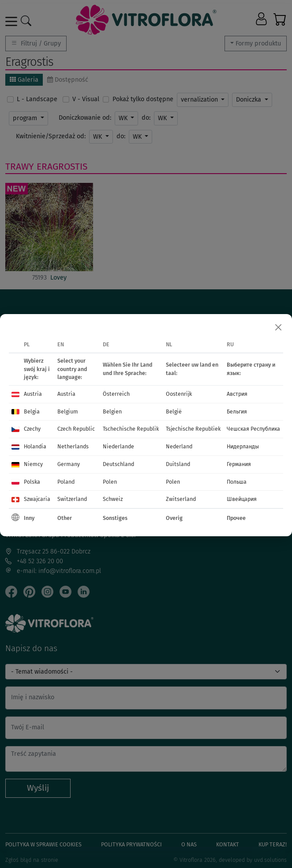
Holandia (35, 446)
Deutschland (118, 464)
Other (65, 518)
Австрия (237, 394)
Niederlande (118, 446)
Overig (174, 518)
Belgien (112, 411)
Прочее (236, 518)
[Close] (278, 328)
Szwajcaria (37, 499)
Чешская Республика (253, 429)
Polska (32, 482)
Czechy (32, 429)
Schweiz (113, 499)
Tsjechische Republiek (193, 429)
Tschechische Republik (131, 429)
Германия (239, 464)
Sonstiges (115, 518)
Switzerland (72, 499)
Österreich (116, 394)
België (174, 411)
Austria (33, 394)
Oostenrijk (179, 394)
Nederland (179, 446)
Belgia (32, 411)
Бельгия (237, 411)
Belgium (68, 411)
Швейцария (242, 499)
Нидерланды (243, 446)
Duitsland (178, 464)
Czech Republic (76, 429)
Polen (110, 482)
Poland (66, 482)
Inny (29, 518)
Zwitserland (181, 499)
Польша (237, 482)
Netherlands (73, 446)
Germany (69, 464)
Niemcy (33, 464)
